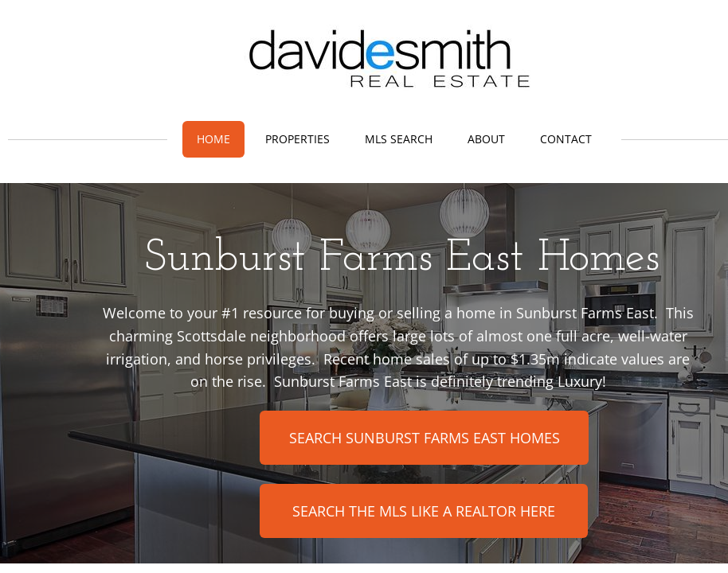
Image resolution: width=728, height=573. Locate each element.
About (486, 139)
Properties (297, 139)
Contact (566, 139)
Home (213, 139)
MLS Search (399, 139)
